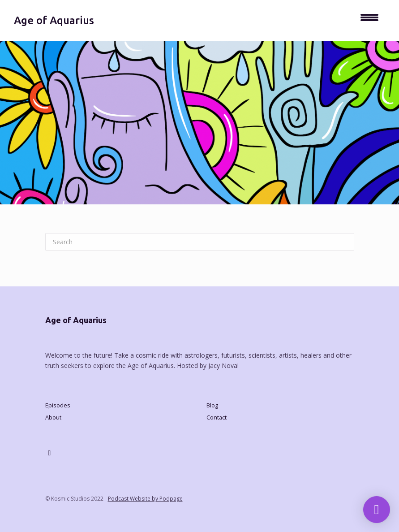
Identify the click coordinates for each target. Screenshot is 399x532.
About (53, 417)
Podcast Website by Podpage (145, 499)
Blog (212, 405)
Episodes (58, 405)
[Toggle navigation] (369, 21)
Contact (217, 417)
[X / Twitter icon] (50, 453)
